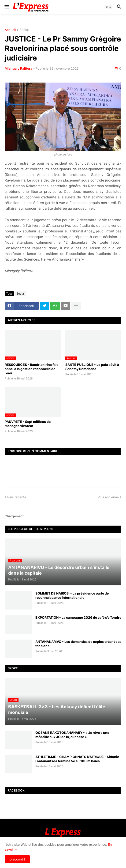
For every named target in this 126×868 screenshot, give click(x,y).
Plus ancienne (108, 497)
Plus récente (17, 497)
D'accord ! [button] (17, 859)
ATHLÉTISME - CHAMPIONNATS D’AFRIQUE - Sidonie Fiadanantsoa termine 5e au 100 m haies (77, 759)
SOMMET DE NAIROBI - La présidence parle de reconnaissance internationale (72, 595)
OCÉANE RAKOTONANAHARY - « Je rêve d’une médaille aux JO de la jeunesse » (72, 735)
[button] (6, 7)
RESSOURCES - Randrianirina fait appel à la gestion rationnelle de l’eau (31, 369)
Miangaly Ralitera (19, 68)
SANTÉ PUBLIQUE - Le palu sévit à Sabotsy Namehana (92, 367)
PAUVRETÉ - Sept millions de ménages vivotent (28, 424)
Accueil (10, 30)
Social (24, 30)
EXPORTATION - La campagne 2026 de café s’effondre (78, 617)
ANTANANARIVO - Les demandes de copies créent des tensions (78, 644)
